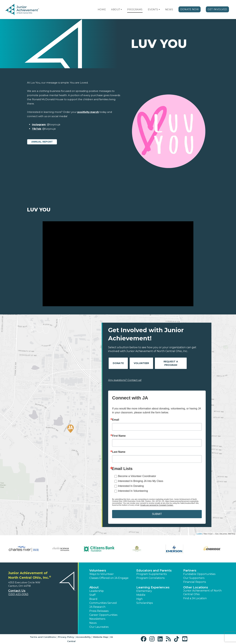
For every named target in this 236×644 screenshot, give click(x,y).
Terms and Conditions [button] (43, 637)
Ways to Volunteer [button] (102, 574)
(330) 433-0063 (18, 594)
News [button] (93, 623)
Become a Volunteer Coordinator (137, 476)
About (116, 10)
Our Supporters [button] (194, 578)
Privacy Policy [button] (66, 637)
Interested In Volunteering (133, 491)
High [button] (139, 599)
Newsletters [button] (97, 619)
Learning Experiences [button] (153, 587)
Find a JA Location (195, 598)
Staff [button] (92, 595)
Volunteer (141, 363)
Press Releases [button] (99, 611)
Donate (118, 363)
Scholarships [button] (145, 603)
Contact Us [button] (17, 591)
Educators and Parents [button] (154, 571)
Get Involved (217, 9)
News (169, 10)
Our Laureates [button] (99, 627)
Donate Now (190, 9)
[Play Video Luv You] (118, 264)
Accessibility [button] (84, 637)
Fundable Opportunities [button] (199, 574)
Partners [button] (190, 571)
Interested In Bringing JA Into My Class (141, 481)
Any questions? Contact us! (125, 380)
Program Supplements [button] (152, 574)
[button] (121, 10)
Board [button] (93, 599)
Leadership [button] (97, 591)
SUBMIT (157, 514)
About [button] (94, 587)
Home (102, 10)
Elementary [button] (144, 591)
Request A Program (171, 363)
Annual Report (42, 142)
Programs (135, 10)
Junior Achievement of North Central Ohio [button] (202, 592)
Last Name (119, 452)
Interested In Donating (131, 486)
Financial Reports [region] (195, 582)
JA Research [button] (97, 607)
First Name (119, 436)
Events (153, 10)
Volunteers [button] (98, 571)
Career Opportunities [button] (103, 615)
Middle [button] (141, 595)
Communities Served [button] (103, 603)
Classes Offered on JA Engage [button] (109, 578)
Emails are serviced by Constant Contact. (157, 505)
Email (116, 420)
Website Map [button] (100, 637)
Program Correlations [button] (150, 578)
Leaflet (199, 534)
